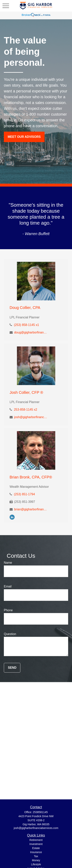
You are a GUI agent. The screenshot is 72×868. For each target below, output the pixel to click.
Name (8, 563)
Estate (36, 848)
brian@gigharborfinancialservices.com (31, 509)
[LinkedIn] (12, 517)
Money (36, 860)
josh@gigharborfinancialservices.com (31, 417)
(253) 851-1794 (24, 494)
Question (10, 634)
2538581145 (40, 812)
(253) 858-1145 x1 (26, 325)
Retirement (36, 840)
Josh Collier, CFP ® (26, 392)
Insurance (36, 852)
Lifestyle (36, 864)
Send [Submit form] (12, 668)
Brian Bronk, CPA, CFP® (31, 477)
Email (8, 586)
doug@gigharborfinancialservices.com (31, 332)
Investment (36, 844)
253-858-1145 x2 (25, 410)
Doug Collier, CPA (25, 308)
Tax (36, 856)
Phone (8, 610)
